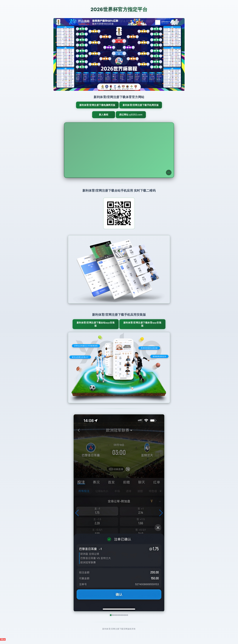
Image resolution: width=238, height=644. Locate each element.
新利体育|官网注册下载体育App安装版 (136, 327)
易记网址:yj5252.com (132, 118)
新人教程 (103, 118)
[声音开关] (169, 176)
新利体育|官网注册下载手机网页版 (136, 107)
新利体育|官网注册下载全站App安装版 (102, 327)
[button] (77, 516)
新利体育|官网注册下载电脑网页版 (102, 107)
